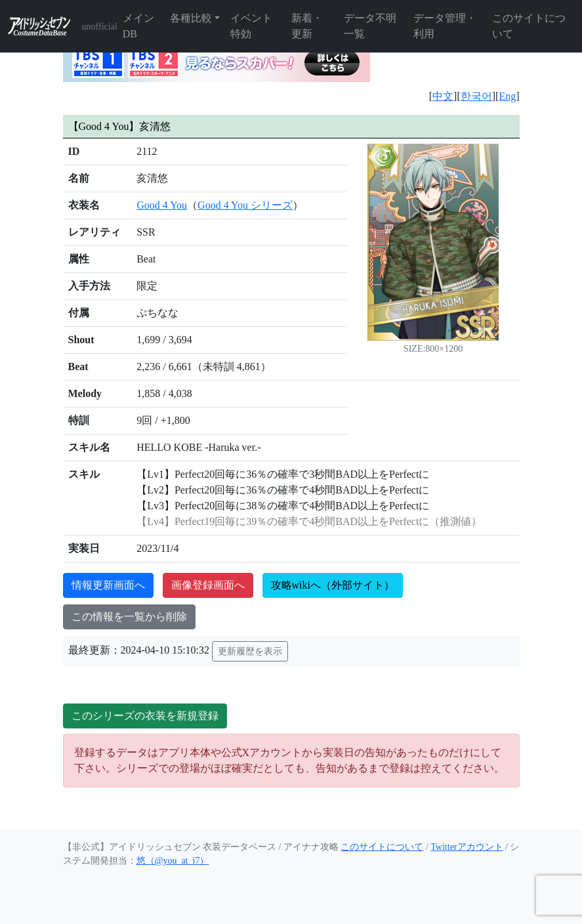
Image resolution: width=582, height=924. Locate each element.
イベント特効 (251, 26)
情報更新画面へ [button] (108, 585)
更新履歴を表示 (250, 651)
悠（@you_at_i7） (173, 861)
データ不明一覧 (370, 26)
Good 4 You (162, 205)
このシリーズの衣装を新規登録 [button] (145, 716)
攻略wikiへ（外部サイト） (333, 585)
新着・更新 (307, 26)
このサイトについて (529, 26)
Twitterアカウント (467, 847)
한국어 (476, 96)
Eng (507, 96)
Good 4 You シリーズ (245, 205)
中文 (443, 96)
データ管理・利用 (445, 26)
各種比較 (191, 18)
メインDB (138, 26)
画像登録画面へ (208, 585)
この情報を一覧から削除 (129, 617)
